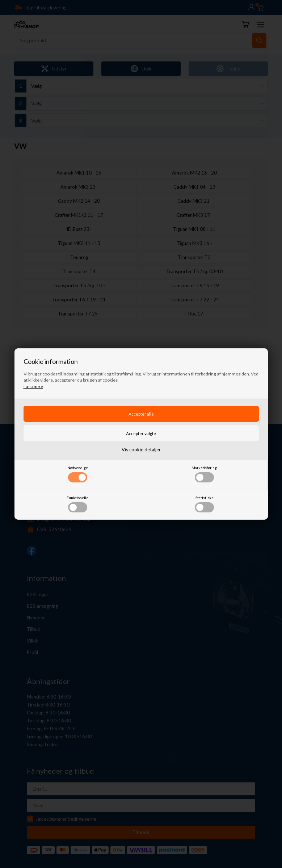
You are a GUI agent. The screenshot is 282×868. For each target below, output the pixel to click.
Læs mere (33, 386)
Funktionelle (77, 504)
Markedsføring (204, 474)
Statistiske (204, 504)
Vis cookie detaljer (141, 450)
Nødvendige (78, 474)
